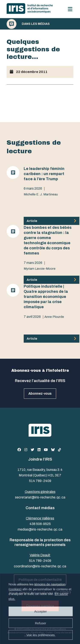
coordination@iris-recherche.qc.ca (40, 566)
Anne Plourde (54, 317)
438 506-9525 (40, 524)
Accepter (40, 611)
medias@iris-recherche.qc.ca (40, 529)
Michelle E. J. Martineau (41, 194)
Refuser (41, 623)
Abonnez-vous (40, 393)
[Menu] (70, 9)
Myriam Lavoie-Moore (40, 269)
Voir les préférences (41, 635)
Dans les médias (36, 24)
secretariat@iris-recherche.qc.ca (40, 497)
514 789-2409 (40, 481)
